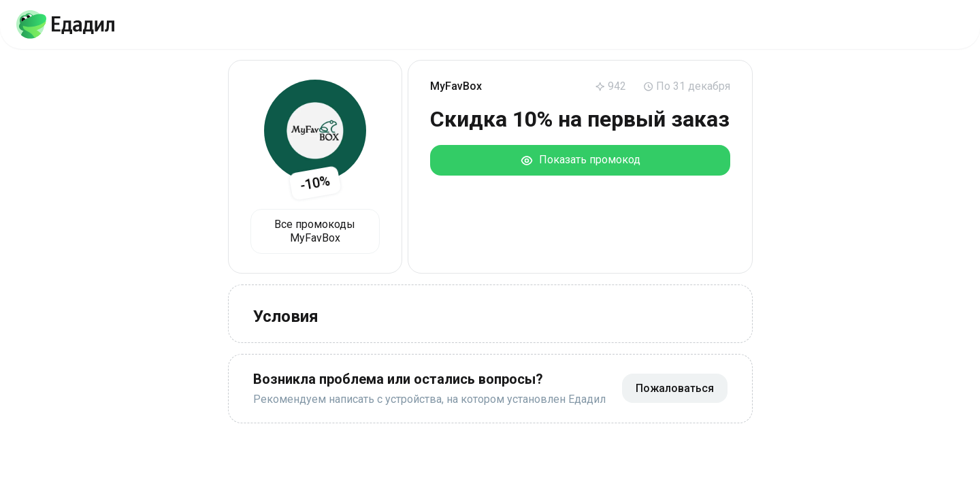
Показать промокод (580, 160)
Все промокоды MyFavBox (315, 231)
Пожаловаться (675, 388)
